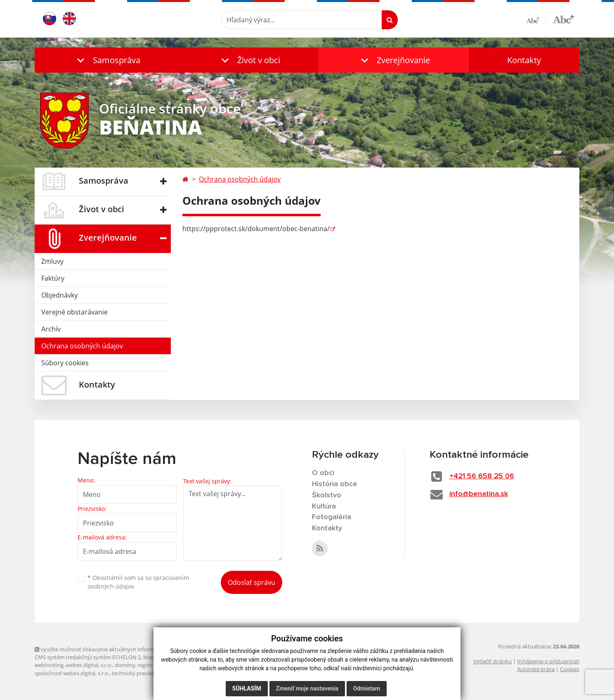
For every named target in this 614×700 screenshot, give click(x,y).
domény (125, 665)
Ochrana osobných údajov (82, 346)
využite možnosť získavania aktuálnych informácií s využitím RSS (116, 649)
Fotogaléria (332, 517)
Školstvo (327, 495)
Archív (51, 329)
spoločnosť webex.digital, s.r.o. (72, 673)
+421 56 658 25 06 (482, 476)
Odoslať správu (252, 582)
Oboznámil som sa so (138, 582)
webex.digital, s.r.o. (89, 665)
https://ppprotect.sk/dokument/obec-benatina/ (256, 229)
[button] (107, 60)
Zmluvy (52, 261)
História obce (335, 484)
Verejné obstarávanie (74, 312)
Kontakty (524, 60)
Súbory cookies (65, 363)
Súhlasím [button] (247, 688)
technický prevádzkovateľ (143, 673)
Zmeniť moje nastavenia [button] (307, 688)
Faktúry (53, 278)
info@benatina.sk (479, 494)
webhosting (49, 665)
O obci (323, 473)
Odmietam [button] (367, 688)
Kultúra (324, 506)
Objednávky (59, 295)
